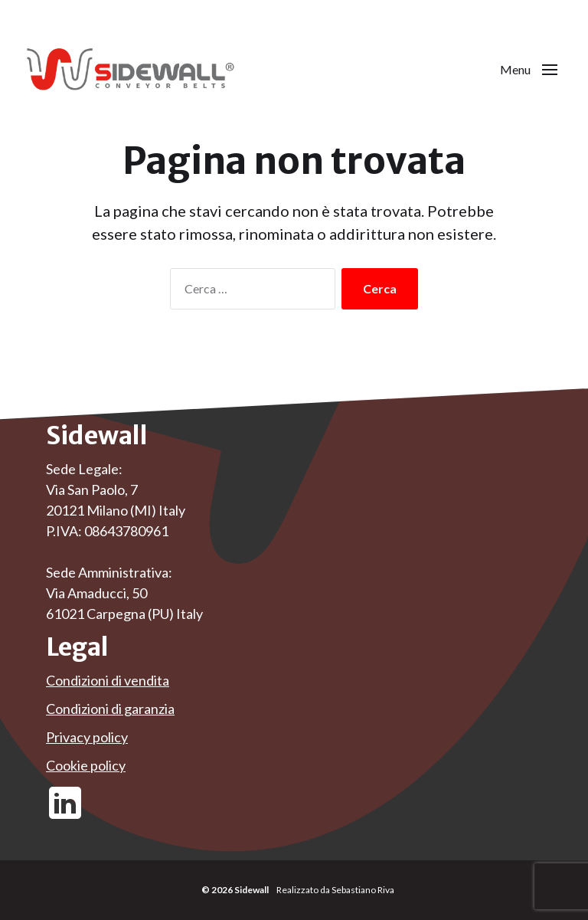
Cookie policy (86, 765)
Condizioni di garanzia (110, 709)
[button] (529, 69)
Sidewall (252, 890)
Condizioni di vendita (108, 680)
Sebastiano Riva (363, 890)
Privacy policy (87, 737)
